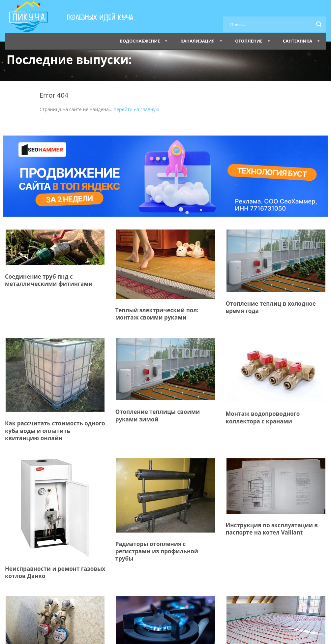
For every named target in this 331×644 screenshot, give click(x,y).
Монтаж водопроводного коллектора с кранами (263, 417)
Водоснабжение (140, 41)
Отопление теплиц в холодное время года (271, 307)
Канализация (197, 41)
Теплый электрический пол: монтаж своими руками (157, 314)
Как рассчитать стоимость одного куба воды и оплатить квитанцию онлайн (55, 430)
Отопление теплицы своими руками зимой (158, 415)
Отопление (249, 41)
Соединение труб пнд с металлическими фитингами (49, 280)
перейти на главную (137, 109)
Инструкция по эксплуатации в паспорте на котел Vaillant (272, 529)
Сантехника (298, 41)
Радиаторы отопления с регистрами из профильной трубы (157, 551)
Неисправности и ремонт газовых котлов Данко (55, 572)
